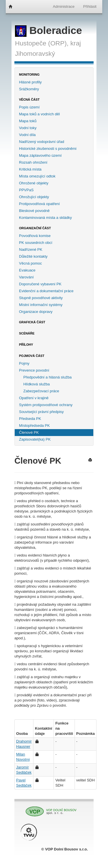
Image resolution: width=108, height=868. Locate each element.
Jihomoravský (35, 53)
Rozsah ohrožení (33, 162)
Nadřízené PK (31, 249)
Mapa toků (28, 121)
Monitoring (29, 74)
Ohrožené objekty (34, 183)
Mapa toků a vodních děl (39, 114)
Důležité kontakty (33, 256)
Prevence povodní (34, 370)
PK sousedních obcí (36, 243)
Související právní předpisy (41, 412)
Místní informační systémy (41, 305)
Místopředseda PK (34, 426)
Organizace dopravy (36, 312)
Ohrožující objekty (34, 197)
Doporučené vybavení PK (40, 284)
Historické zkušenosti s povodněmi (48, 149)
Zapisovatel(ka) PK (35, 439)
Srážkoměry (29, 89)
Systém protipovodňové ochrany (46, 405)
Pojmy (24, 363)
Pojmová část (32, 356)
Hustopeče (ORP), (42, 43)
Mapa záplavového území (40, 155)
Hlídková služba (37, 384)
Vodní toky (28, 128)
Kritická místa (30, 169)
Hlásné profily (30, 82)
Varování (26, 277)
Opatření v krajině (34, 398)
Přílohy (26, 345)
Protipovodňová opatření (39, 204)
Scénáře (27, 333)
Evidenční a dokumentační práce (46, 291)
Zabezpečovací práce (41, 391)
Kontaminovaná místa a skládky (46, 218)
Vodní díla (27, 135)
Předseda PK (30, 419)
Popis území (29, 107)
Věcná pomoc (31, 263)
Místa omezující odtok (37, 176)
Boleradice (49, 30)
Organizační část (35, 228)
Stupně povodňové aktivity (41, 298)
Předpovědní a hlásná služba (48, 377)
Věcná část (29, 100)
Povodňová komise (35, 236)
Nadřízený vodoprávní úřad (42, 142)
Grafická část (32, 322)
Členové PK (29, 432)
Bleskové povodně (34, 211)
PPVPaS (26, 190)
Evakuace (27, 270)
